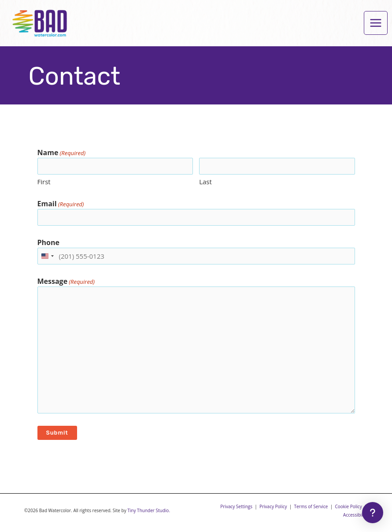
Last (205, 182)
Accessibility (355, 515)
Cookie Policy (348, 506)
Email (61, 204)
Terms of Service (311, 506)
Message (66, 281)
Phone (48, 242)
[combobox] (47, 256)
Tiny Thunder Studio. (149, 510)
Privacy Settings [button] (236, 506)
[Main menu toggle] (376, 23)
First (44, 182)
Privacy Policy (273, 506)
